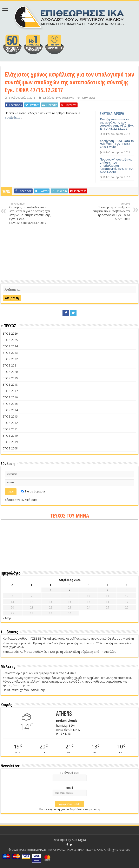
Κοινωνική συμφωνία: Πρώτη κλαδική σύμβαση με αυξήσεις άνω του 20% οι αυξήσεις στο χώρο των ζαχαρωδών (67, 645)
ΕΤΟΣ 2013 (10, 416)
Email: (69, 788)
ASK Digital (79, 840)
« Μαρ (7, 618)
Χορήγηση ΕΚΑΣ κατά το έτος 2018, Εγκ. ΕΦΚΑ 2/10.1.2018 (117, 144)
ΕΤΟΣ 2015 (10, 404)
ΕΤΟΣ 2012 (10, 423)
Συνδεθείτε (13, 118)
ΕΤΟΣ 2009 (10, 442)
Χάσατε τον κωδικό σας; (21, 500)
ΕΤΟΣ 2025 (10, 340)
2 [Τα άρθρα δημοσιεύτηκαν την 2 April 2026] (69, 590)
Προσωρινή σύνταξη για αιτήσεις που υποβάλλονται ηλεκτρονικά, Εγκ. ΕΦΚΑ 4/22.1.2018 (116, 166)
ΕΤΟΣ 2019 (10, 378)
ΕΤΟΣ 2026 (10, 333)
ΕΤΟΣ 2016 (10, 397)
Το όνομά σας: (69, 773)
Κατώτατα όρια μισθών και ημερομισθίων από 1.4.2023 (39, 673)
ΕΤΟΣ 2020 (10, 372)
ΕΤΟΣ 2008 (10, 448)
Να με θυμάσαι (33, 491)
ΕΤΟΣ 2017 (10, 391)
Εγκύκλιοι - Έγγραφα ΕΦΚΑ (58, 98)
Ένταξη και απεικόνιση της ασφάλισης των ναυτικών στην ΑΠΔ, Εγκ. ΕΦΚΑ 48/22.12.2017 (117, 124)
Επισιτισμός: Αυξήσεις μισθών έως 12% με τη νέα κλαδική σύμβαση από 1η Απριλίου (60, 652)
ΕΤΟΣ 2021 (10, 365)
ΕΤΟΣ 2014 (10, 410)
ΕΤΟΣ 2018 (10, 385)
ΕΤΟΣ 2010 (10, 436)
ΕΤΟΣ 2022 (10, 359)
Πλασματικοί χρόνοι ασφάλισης (24, 690)
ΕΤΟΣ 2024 (10, 346)
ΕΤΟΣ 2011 (10, 429)
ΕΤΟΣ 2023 (10, 353)
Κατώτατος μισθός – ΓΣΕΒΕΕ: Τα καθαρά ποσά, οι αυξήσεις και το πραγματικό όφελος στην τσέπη (68, 638)
